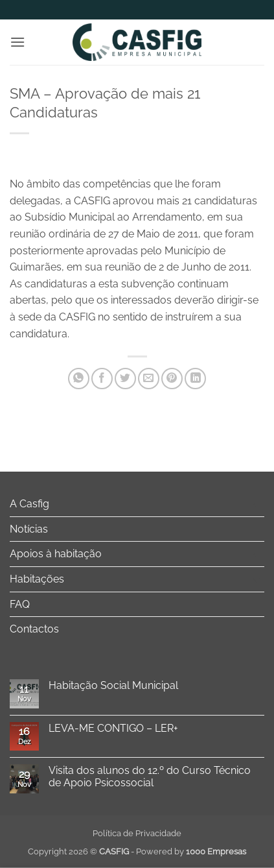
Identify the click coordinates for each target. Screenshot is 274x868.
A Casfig (29, 504)
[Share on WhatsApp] (79, 379)
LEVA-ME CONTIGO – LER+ (113, 728)
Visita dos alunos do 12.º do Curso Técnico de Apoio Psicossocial (150, 777)
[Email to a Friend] (149, 379)
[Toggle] (257, 504)
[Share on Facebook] (102, 379)
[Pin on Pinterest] (172, 379)
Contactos (34, 629)
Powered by (191, 851)
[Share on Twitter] (125, 379)
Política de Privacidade (137, 833)
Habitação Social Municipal (113, 685)
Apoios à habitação (56, 554)
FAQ (20, 604)
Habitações (37, 579)
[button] (17, 42)
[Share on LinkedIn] (195, 379)
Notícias (29, 529)
